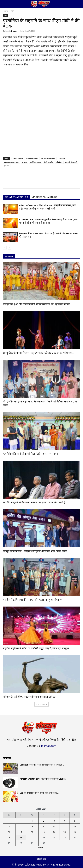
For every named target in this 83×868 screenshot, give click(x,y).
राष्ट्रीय (13, 11)
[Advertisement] (41, 91)
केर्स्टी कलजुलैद (49, 162)
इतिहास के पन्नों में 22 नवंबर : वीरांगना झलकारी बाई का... (30, 697)
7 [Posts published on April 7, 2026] (21, 826)
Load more (41, 704)
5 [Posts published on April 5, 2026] (75, 821)
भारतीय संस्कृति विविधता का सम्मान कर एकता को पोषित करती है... (35, 502)
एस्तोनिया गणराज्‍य (36, 162)
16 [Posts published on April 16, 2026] (44, 832)
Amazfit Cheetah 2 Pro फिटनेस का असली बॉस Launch (43, 779)
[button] (5, 4)
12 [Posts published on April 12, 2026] (75, 826)
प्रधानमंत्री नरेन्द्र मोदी (71, 162)
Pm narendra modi (48, 159)
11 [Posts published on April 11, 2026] (64, 826)
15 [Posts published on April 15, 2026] (32, 832)
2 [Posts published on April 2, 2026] (44, 821)
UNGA (25, 162)
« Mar (40, 847)
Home (5, 11)
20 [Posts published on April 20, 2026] (9, 837)
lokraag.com (49, 746)
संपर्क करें (42, 859)
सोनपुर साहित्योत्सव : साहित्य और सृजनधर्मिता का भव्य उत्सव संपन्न (35, 551)
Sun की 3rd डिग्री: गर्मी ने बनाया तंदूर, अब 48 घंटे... (39, 793)
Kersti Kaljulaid (17, 159)
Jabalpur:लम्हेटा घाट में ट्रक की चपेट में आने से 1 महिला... (42, 765)
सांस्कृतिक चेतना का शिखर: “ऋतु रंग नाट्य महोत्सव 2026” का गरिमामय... (38, 353)
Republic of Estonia (12, 162)
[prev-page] (5, 248)
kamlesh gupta (11, 31)
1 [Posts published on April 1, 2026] (32, 821)
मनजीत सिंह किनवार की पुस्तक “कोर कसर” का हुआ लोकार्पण (33, 600)
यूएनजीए (7, 166)
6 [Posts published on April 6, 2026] (9, 826)
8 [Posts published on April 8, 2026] (32, 826)
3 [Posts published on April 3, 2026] (54, 821)
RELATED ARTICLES (16, 197)
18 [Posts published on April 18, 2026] (64, 832)
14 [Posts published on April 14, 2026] (21, 832)
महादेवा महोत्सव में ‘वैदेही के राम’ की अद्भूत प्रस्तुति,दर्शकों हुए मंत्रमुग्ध (36, 648)
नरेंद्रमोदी (59, 162)
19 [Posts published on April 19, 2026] (75, 832)
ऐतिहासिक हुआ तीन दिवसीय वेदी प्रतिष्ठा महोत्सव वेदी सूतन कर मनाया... (38, 304)
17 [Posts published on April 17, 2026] (54, 832)
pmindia (62, 159)
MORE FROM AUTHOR (45, 197)
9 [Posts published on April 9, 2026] (44, 826)
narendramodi (32, 159)
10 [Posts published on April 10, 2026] (54, 826)
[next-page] (9, 248)
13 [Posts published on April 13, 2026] (9, 832)
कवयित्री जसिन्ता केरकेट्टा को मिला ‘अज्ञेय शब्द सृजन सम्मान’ (31, 454)
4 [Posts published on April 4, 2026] (64, 821)
